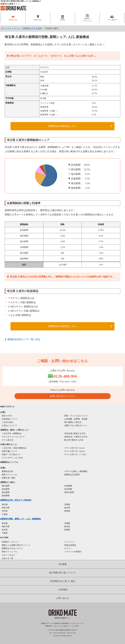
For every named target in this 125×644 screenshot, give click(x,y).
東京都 (5, 504)
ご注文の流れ (8, 422)
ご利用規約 (63, 590)
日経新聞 (68, 486)
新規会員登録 (70, 545)
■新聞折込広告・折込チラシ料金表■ (16, 500)
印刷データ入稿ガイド (11, 454)
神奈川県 (6, 508)
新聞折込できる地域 (32, 28)
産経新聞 (6, 496)
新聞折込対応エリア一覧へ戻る (24, 339)
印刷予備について (9, 451)
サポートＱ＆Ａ (8, 555)
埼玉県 (5, 511)
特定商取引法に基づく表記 (63, 581)
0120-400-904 (65, 376)
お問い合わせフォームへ (63, 396)
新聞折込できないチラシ (12, 548)
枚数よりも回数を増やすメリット (16, 545)
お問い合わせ (63, 598)
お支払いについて (9, 425)
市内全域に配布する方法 (75, 433)
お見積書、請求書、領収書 (76, 419)
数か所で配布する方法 (74, 440)
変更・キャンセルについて (76, 416)
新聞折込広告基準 (72, 475)
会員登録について (9, 419)
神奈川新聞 (69, 492)
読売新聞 (6, 489)
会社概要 (63, 564)
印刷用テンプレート (10, 542)
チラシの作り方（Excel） (75, 448)
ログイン (68, 548)
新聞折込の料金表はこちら (63, 126)
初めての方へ (8, 416)
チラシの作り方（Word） (75, 451)
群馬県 (67, 511)
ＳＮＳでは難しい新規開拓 (76, 471)
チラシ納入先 (8, 440)
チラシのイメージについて (13, 437)
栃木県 (67, 508)
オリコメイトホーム (10, 28)
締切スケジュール (9, 475)
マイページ (69, 542)
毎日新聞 (6, 492)
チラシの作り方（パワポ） (76, 454)
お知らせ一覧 (8, 558)
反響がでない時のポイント (76, 425)
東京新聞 (68, 489)
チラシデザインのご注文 (12, 458)
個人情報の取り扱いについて (63, 573)
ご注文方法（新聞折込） (12, 433)
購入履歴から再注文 (73, 422)
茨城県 (67, 504)
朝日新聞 (6, 486)
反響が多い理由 (8, 478)
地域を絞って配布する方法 (76, 437)
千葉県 (5, 514)
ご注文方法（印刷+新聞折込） (15, 448)
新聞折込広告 (8, 471)
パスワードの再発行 (73, 552)
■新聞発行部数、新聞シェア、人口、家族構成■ (21, 519)
